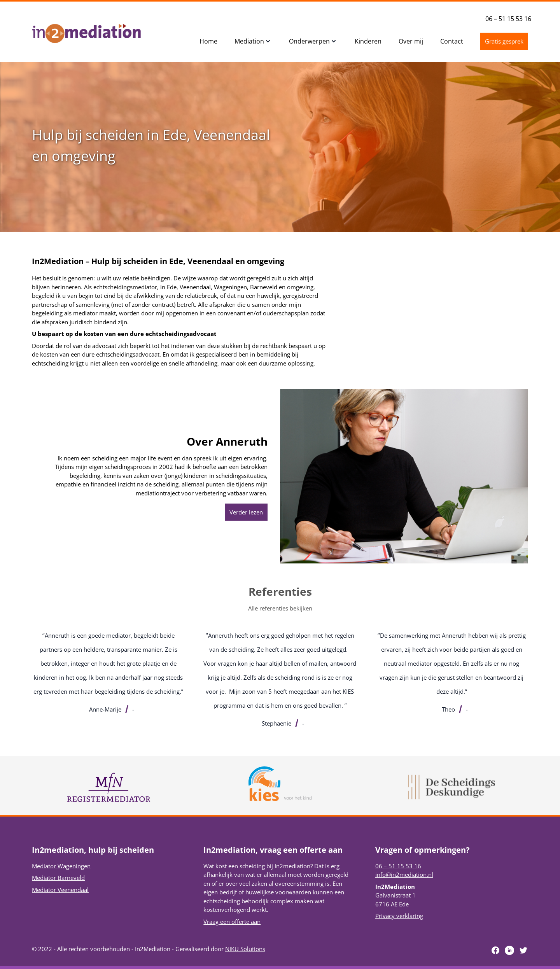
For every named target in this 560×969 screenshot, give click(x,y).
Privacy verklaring (399, 916)
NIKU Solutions (245, 949)
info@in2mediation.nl (404, 875)
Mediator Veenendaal (60, 890)
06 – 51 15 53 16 (508, 19)
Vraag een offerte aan (232, 922)
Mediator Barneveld (58, 878)
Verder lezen (246, 512)
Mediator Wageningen (61, 866)
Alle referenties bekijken (280, 608)
